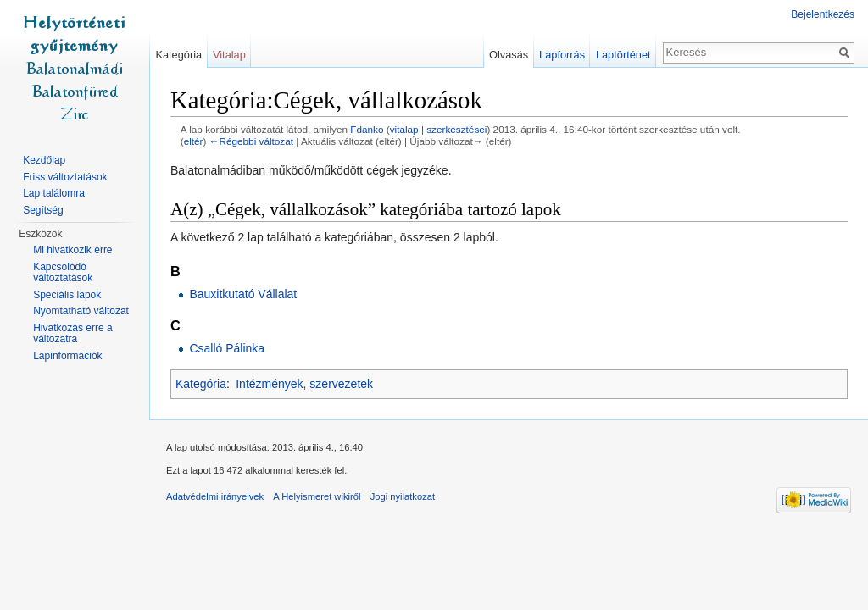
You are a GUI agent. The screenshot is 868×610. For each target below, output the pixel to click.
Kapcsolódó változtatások (63, 273)
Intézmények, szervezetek (304, 384)
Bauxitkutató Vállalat (243, 294)
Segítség (43, 210)
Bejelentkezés (823, 14)
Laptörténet (623, 55)
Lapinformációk (67, 356)
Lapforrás (562, 55)
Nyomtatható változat (81, 311)
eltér (194, 141)
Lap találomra (54, 193)
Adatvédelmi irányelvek (215, 496)
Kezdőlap (44, 160)
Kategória (201, 384)
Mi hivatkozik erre (72, 250)
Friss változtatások (65, 177)
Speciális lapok (67, 295)
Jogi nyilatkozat (403, 496)
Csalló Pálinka (227, 348)
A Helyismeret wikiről (317, 496)
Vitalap (229, 55)
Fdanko (367, 129)
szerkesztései (456, 129)
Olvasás (509, 55)
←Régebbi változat (251, 141)
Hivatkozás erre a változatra (72, 334)
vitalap (404, 129)
